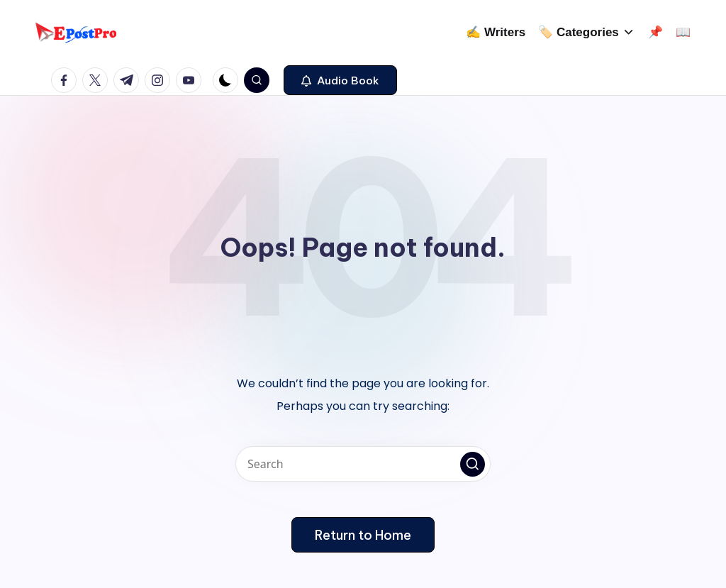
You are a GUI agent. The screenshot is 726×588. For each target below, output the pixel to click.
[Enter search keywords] (363, 464)
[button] (340, 80)
